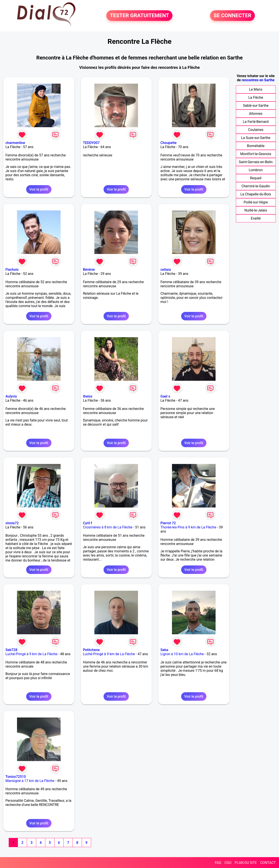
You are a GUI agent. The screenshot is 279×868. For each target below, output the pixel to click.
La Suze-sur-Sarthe (256, 138)
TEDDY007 (91, 143)
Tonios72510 (16, 777)
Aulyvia (11, 396)
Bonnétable (256, 146)
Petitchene (91, 650)
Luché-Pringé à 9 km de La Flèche (31, 654)
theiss (88, 396)
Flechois (12, 270)
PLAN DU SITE (246, 863)
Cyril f (88, 523)
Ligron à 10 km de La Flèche (182, 654)
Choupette (168, 143)
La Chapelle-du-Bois (256, 194)
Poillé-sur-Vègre (256, 202)
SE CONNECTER (232, 16)
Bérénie (89, 270)
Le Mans (256, 89)
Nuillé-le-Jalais (256, 210)
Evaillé (256, 218)
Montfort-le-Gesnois (256, 154)
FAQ (218, 863)
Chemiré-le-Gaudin (256, 186)
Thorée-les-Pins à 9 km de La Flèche (188, 527)
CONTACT (268, 863)
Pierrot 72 (168, 523)
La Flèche (256, 97)
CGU (228, 863)
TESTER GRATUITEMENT (139, 16)
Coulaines (256, 130)
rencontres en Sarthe (258, 80)
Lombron (256, 170)
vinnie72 (12, 523)
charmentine (15, 143)
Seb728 (11, 650)
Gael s (165, 396)
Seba (164, 650)
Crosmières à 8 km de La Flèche (108, 527)
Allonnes (256, 114)
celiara (166, 270)
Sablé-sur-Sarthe (256, 106)
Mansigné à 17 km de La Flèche (30, 781)
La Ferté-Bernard (256, 122)
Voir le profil (39, 189)
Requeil (256, 178)
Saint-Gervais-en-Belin (256, 162)
